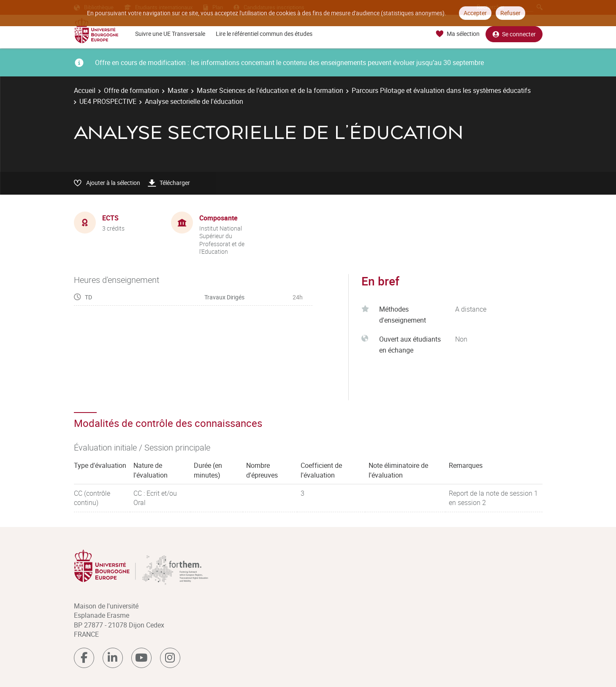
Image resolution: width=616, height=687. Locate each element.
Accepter (475, 13)
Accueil (85, 90)
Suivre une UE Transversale (170, 34)
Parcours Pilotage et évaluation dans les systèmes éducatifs (441, 90)
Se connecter (514, 34)
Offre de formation (132, 90)
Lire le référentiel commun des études (264, 34)
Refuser (510, 13)
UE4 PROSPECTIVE (108, 101)
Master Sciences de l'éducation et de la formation (270, 90)
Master (178, 90)
